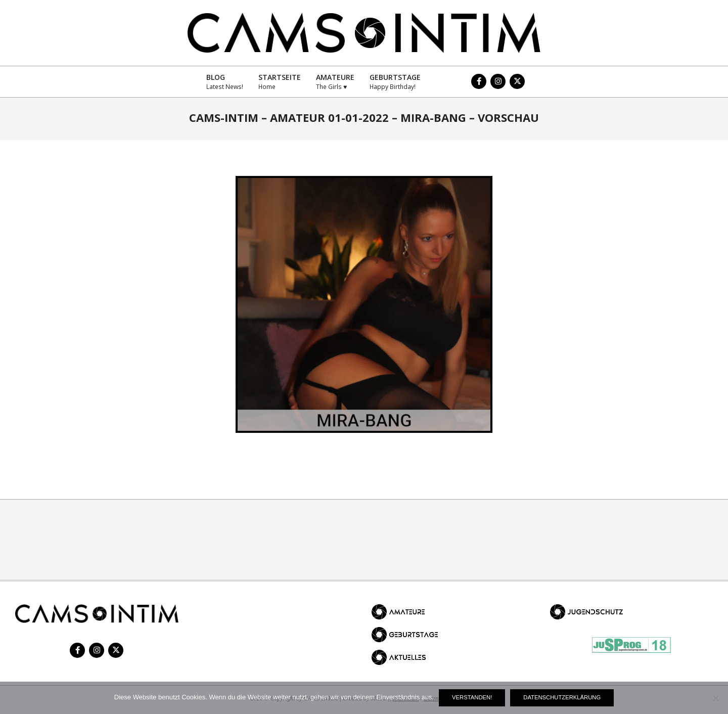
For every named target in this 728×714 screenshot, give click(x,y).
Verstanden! (472, 697)
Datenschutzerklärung (562, 697)
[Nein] (715, 698)
